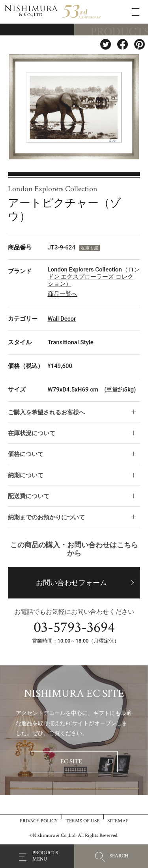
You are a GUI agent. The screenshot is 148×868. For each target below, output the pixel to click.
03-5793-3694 (74, 628)
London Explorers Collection (53, 189)
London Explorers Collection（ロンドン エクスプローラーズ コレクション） (94, 277)
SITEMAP (118, 821)
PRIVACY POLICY (39, 821)
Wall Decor (62, 319)
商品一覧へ (63, 294)
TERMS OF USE (82, 821)
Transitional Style (71, 342)
